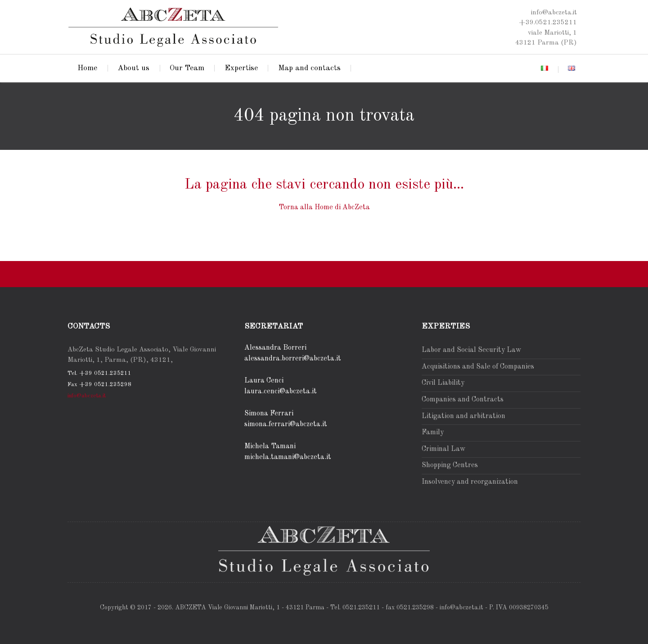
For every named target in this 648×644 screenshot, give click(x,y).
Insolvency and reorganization (470, 482)
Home (87, 68)
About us (133, 68)
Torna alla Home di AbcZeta (324, 207)
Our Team (187, 68)
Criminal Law (443, 449)
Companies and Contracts (463, 400)
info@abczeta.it (87, 396)
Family (433, 432)
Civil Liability (443, 383)
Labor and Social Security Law (471, 350)
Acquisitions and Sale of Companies (478, 367)
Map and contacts (309, 68)
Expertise (241, 68)
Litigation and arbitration (463, 416)
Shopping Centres (450, 465)
